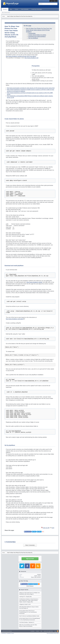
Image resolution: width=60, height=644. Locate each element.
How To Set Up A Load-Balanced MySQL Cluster (29, 616)
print (53, 528)
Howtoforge (8, 633)
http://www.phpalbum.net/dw (34, 282)
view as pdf (46, 528)
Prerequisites (32, 33)
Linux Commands (25, 9)
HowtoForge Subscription (37, 9)
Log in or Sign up (53, 1)
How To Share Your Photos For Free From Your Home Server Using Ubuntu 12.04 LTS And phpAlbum (39, 30)
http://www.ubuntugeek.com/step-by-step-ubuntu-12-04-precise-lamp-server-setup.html (31, 88)
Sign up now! (30, 559)
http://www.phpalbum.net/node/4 (15, 319)
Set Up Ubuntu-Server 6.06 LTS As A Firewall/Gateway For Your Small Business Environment (28, 612)
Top (55, 631)
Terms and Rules (50, 633)
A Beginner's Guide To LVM (25, 604)
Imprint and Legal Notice (48, 631)
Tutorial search (7, 12)
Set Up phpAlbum (33, 38)
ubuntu (39, 576)
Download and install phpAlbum (37, 36)
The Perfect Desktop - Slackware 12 (27, 622)
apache (36, 576)
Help (41, 631)
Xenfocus (10, 631)
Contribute (32, 631)
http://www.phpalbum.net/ (31, 58)
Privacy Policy (56, 633)
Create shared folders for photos (37, 35)
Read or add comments (36, 577)
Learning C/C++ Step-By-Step (25, 597)
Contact (37, 631)
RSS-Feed (58, 631)
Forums (17, 9)
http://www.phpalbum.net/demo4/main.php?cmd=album (21, 56)
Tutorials (5, 9)
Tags (11, 9)
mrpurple (39, 574)
